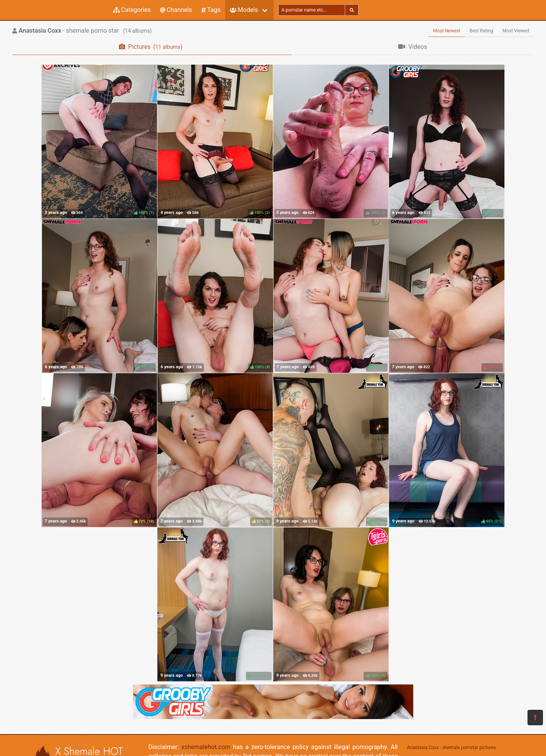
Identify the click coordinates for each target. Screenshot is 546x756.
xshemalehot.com (206, 747)
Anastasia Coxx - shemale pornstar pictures (452, 748)
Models (244, 10)
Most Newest (447, 31)
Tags (211, 10)
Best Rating (481, 31)
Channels (176, 10)
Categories (132, 10)
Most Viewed (516, 31)
